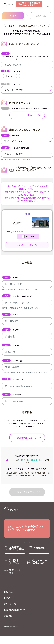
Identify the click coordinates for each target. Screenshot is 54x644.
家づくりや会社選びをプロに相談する (31, 4)
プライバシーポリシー (12, 604)
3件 (13, 232)
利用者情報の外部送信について (15, 610)
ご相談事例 (40, 548)
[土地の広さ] (27, 90)
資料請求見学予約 (14, 562)
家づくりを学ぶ (15, 571)
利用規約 (7, 598)
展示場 (8, 232)
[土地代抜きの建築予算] (27, 154)
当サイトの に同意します (27, 461)
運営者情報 (8, 616)
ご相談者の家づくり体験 (16, 548)
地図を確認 (20, 232)
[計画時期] (27, 141)
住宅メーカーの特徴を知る (41, 562)
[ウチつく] (9, 4)
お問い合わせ (9, 592)
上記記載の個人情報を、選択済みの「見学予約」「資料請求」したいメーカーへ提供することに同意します (28, 474)
